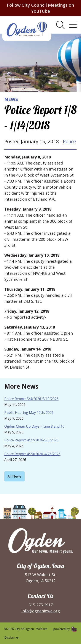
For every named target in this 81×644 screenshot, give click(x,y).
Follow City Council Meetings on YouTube (40, 8)
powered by (65, 629)
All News (14, 476)
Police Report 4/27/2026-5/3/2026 (31, 440)
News (11, 99)
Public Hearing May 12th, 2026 (29, 413)
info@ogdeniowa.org (41, 611)
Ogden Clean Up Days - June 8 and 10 (34, 426)
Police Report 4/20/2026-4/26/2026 (32, 454)
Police (69, 141)
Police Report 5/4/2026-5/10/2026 (31, 399)
